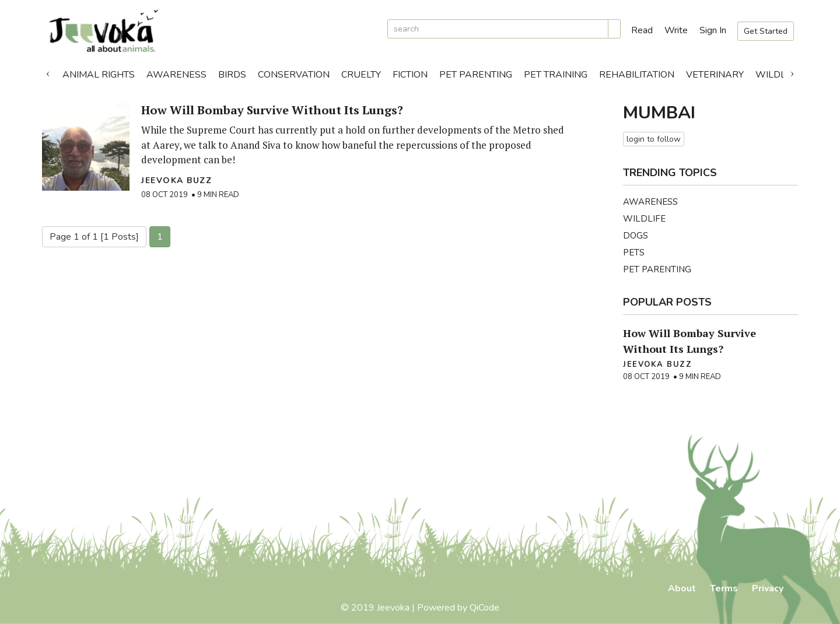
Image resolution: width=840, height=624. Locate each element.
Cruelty (361, 75)
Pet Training (556, 75)
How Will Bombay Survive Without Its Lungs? (272, 110)
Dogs (636, 236)
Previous (48, 72)
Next (792, 72)
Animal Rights (99, 75)
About (682, 588)
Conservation (294, 75)
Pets (634, 253)
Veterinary (715, 75)
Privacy (768, 588)
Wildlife (777, 75)
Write (676, 30)
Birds (232, 75)
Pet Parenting (476, 75)
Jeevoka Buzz (176, 180)
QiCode (484, 608)
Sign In (713, 30)
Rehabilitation (637, 75)
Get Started (766, 31)
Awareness (176, 75)
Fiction (410, 75)
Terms (724, 588)
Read (642, 30)
